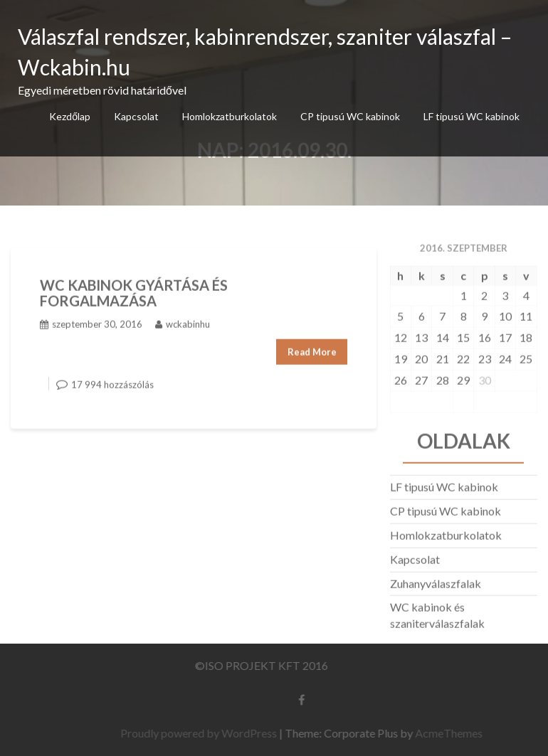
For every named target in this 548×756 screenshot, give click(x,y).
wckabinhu (183, 321)
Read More (312, 349)
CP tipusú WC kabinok (350, 116)
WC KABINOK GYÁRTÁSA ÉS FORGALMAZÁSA (134, 290)
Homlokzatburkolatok (230, 116)
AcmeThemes (452, 733)
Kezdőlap (70, 116)
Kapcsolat (136, 116)
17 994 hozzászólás (112, 382)
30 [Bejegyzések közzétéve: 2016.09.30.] (485, 377)
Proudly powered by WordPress (202, 733)
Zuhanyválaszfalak (436, 581)
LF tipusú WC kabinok (471, 116)
